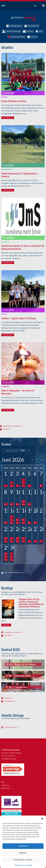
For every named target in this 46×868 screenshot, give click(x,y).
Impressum (29, 865)
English (34, 37)
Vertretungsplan (13, 31)
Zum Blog (8, 698)
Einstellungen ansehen (23, 860)
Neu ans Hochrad (18, 37)
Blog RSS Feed (10, 701)
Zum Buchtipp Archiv (13, 632)
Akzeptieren (23, 846)
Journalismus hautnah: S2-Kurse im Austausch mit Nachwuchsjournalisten (23, 247)
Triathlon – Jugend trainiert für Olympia (19, 318)
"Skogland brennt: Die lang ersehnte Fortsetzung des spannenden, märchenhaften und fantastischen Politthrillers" (31, 603)
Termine (30, 31)
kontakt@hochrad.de (9, 759)
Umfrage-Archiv (11, 727)
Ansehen (6, 625)
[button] (42, 819)
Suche (34, 6)
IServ (41, 31)
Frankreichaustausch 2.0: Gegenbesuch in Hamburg (19, 175)
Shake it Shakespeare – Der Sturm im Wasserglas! (18, 392)
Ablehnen (23, 853)
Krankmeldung (16, 26)
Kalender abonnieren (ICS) (14, 573)
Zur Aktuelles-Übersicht (13, 426)
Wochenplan (33, 26)
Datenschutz (19, 865)
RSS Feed (6, 429)
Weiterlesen (8, 118)
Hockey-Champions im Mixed (14, 101)
